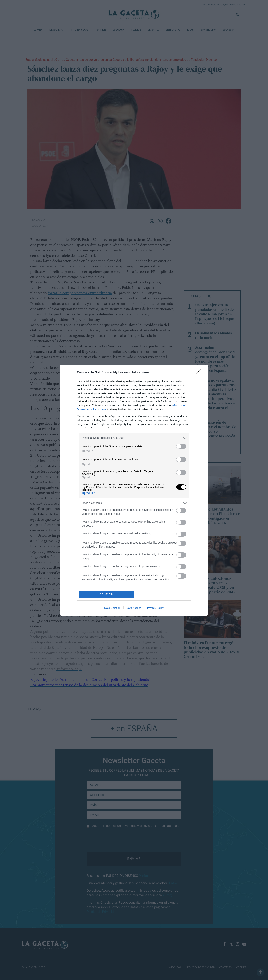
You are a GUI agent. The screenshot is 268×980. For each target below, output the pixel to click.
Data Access (134, 608)
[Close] (200, 372)
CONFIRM (106, 594)
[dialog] (134, 490)
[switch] (181, 446)
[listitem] (134, 438)
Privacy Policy (155, 608)
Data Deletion (112, 608)
